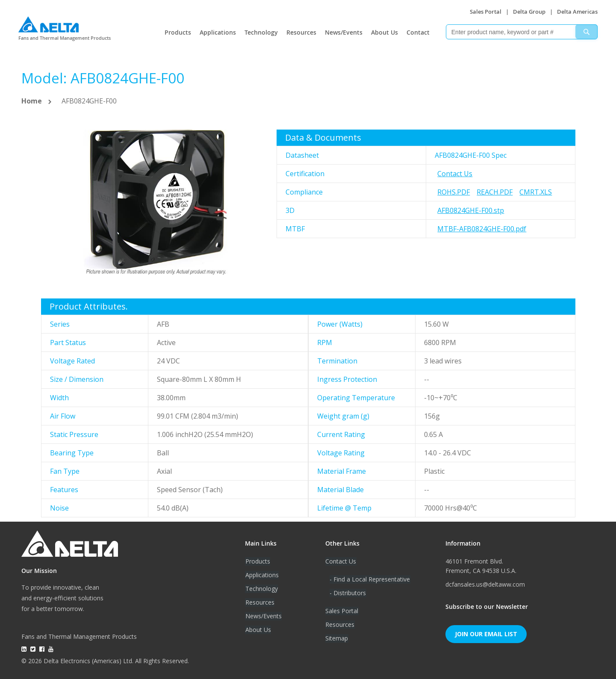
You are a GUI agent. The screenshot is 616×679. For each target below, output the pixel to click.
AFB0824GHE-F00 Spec (471, 155)
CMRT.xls (536, 192)
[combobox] (522, 32)
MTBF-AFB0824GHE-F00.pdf (482, 229)
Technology (261, 32)
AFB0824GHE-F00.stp (471, 210)
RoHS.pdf (454, 192)
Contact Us (455, 174)
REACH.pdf (495, 192)
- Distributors (348, 593)
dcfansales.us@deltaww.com (485, 584)
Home (32, 101)
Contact (418, 32)
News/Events (344, 32)
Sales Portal (486, 12)
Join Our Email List (486, 634)
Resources (301, 32)
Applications (218, 32)
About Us (385, 32)
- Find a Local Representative (370, 579)
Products (178, 32)
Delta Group (529, 12)
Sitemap (337, 638)
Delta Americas (577, 12)
